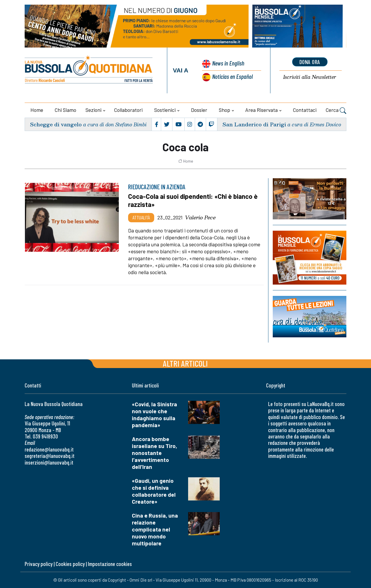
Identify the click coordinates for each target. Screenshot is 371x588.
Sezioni (93, 110)
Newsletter (310, 77)
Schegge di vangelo (56, 124)
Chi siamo (66, 110)
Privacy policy (39, 564)
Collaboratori (128, 110)
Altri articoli (185, 363)
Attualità (141, 217)
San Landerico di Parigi (254, 124)
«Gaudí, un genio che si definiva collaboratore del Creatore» (154, 491)
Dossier (199, 110)
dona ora (310, 62)
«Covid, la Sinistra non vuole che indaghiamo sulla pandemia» (154, 415)
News (228, 63)
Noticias (232, 76)
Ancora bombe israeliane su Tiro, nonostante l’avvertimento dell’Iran (154, 453)
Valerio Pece (200, 217)
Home (37, 110)
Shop (224, 110)
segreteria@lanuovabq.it (50, 456)
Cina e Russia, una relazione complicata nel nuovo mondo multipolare (155, 529)
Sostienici (165, 110)
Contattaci (305, 110)
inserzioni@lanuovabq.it (49, 462)
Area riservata (261, 110)
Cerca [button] (336, 111)
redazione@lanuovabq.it (49, 449)
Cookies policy (70, 564)
